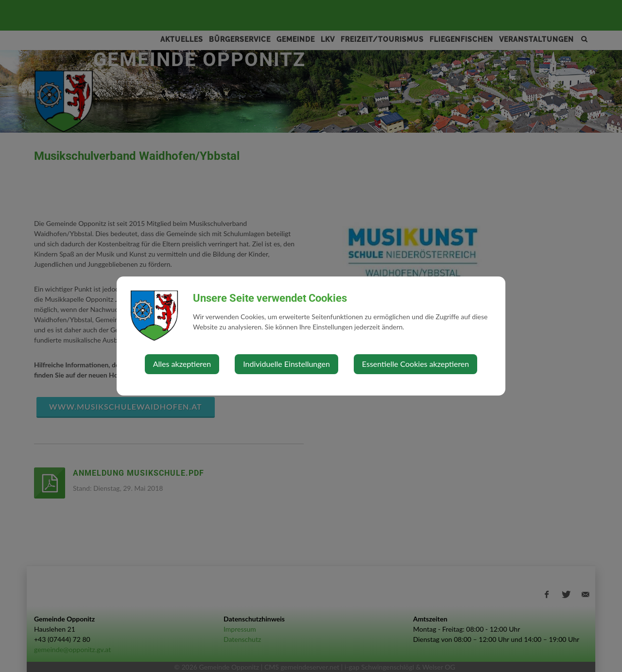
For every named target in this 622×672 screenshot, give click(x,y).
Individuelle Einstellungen (286, 364)
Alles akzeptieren (182, 364)
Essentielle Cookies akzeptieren (415, 364)
